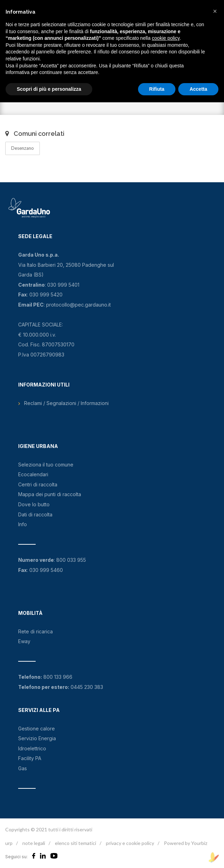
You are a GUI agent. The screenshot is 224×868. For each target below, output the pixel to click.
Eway (24, 641)
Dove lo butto (34, 504)
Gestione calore (37, 729)
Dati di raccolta (35, 514)
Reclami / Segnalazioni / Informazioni (66, 403)
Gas (23, 768)
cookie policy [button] (166, 38)
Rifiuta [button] (157, 89)
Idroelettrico (32, 748)
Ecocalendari (33, 474)
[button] (215, 11)
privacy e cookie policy (130, 843)
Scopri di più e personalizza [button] (49, 89)
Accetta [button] (198, 89)
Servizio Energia (37, 738)
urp (9, 843)
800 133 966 (58, 677)
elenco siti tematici (75, 843)
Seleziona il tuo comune (46, 465)
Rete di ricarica (35, 631)
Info (23, 524)
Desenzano (23, 148)
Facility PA (30, 758)
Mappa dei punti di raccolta (50, 494)
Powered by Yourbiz (186, 843)
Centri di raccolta (38, 484)
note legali (34, 843)
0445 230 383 (87, 687)
